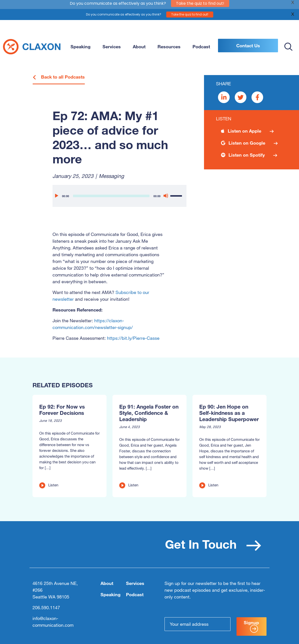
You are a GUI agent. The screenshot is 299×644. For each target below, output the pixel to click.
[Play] (56, 196)
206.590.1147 (46, 607)
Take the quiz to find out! (190, 11)
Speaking (80, 47)
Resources (169, 47)
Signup (251, 626)
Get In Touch (213, 544)
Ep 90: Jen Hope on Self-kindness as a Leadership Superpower (229, 413)
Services (112, 47)
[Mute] (166, 196)
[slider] (111, 196)
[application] (119, 196)
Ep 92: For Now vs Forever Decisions (62, 410)
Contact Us (248, 46)
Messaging (111, 176)
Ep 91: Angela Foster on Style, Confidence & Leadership (149, 413)
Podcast (201, 47)
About (139, 47)
